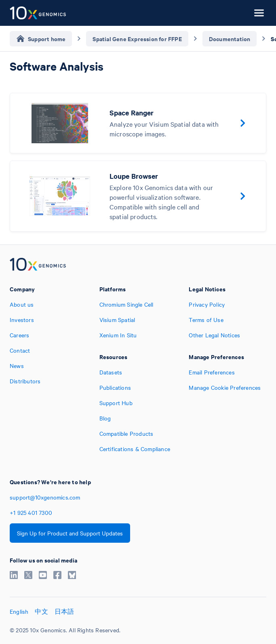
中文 (41, 611)
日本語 (64, 611)
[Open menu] (259, 13)
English (19, 611)
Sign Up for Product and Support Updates (70, 533)
